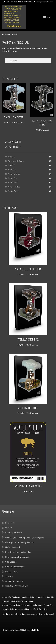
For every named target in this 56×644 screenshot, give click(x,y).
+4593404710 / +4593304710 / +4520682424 (17, 2)
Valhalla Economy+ (15, 174)
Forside (8, 34)
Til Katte (9, 576)
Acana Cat (11, 157)
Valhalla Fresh (13, 183)
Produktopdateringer (15, 567)
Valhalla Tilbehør (14, 187)
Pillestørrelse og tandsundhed (18, 552)
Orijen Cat (11, 165)
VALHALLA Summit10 (14, 581)
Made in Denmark (13, 547)
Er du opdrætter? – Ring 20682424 (20, 542)
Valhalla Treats (13, 191)
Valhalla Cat (12, 170)
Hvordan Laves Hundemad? (17, 557)
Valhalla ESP (12, 178)
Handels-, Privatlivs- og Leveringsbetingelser (25, 537)
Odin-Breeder (11, 562)
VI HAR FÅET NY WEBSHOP (17, 586)
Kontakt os (10, 523)
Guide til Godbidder (14, 533)
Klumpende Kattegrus (16, 161)
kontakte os (48, 614)
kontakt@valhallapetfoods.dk (43, 2)
